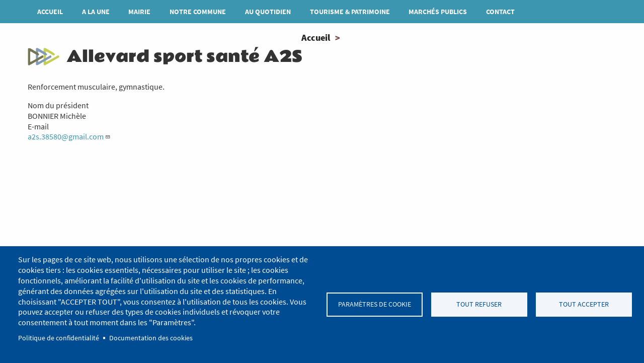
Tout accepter (584, 304)
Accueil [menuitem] (50, 12)
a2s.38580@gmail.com (69, 136)
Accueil (316, 38)
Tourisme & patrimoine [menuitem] (350, 12)
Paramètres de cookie (375, 304)
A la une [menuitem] (96, 12)
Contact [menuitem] (500, 12)
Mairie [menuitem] (139, 12)
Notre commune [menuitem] (198, 12)
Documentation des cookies (151, 338)
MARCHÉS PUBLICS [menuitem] (438, 12)
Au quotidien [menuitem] (268, 12)
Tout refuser (479, 304)
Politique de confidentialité (59, 338)
